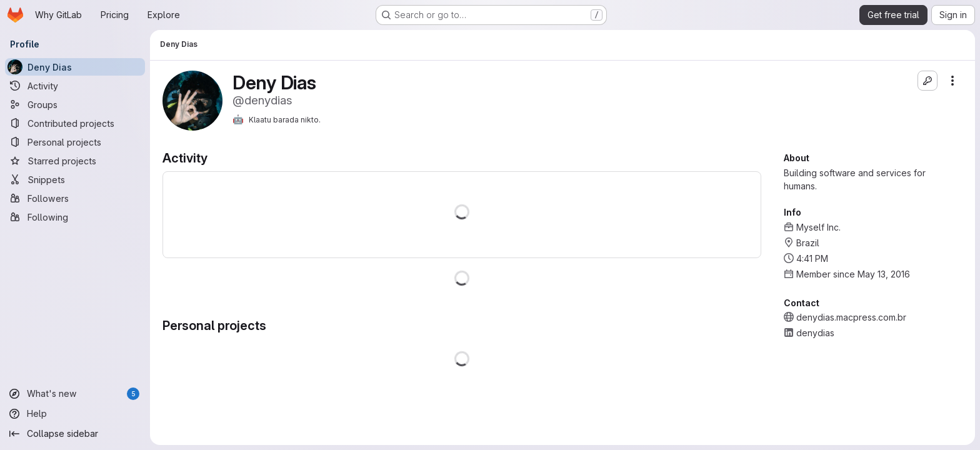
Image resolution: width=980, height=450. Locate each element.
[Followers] (75, 198)
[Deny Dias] (75, 67)
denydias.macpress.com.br (851, 317)
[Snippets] (75, 179)
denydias (815, 333)
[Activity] (75, 86)
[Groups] (75, 104)
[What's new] (75, 394)
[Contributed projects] (75, 123)
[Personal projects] (75, 142)
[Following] (75, 217)
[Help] (75, 414)
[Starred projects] (75, 161)
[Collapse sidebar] (75, 434)
